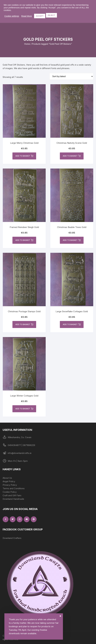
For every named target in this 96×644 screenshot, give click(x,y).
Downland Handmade (13, 499)
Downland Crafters (12, 538)
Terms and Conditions (14, 488)
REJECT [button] (51, 15)
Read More (27, 16)
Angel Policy (9, 481)
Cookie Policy (10, 492)
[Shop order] (71, 76)
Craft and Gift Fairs (12, 495)
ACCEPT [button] (40, 16)
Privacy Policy (10, 485)
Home (27, 44)
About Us (7, 478)
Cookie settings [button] (12, 16)
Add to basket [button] (24, 156)
